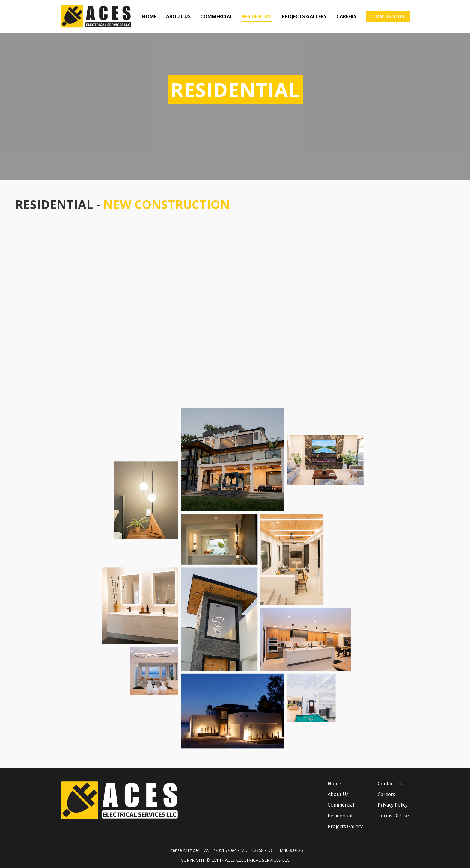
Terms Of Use (393, 816)
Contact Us (390, 784)
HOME (149, 16)
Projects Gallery (345, 826)
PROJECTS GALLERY (304, 16)
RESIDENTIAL (257, 16)
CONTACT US (388, 16)
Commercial (341, 805)
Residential (340, 816)
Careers (387, 794)
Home (334, 784)
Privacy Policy (393, 805)
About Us (338, 794)
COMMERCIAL (216, 16)
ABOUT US (178, 16)
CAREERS (346, 16)
